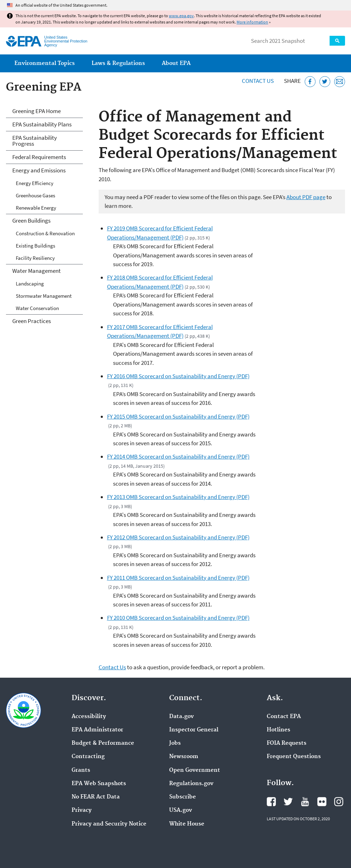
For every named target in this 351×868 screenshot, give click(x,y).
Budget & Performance (103, 743)
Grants (81, 770)
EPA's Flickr (322, 802)
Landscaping (30, 284)
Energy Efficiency (35, 183)
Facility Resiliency (35, 258)
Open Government (195, 770)
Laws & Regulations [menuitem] (118, 63)
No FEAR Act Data (96, 797)
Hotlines (279, 730)
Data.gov (181, 717)
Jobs (175, 743)
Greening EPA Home (37, 111)
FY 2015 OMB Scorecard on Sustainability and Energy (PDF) (178, 416)
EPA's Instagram (339, 802)
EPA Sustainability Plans (42, 124)
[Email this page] (340, 82)
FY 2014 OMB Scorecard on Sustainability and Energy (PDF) (178, 456)
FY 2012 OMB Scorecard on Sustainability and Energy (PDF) (178, 537)
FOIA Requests (287, 743)
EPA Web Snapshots (99, 784)
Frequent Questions (294, 757)
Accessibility (89, 717)
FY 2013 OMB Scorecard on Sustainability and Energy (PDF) (178, 497)
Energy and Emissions (39, 170)
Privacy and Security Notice (109, 824)
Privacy (82, 810)
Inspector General (194, 730)
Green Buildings (31, 221)
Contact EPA (284, 717)
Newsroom (184, 757)
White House (187, 824)
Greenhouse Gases (35, 195)
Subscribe (183, 797)
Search (337, 41)
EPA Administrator (97, 730)
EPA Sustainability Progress (35, 141)
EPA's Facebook (271, 802)
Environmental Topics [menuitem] (45, 63)
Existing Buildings (35, 246)
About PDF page (306, 197)
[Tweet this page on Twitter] (325, 82)
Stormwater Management (44, 296)
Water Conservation (37, 308)
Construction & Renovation (45, 233)
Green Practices (32, 321)
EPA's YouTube (305, 802)
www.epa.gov (181, 16)
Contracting (88, 757)
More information (252, 22)
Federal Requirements (39, 157)
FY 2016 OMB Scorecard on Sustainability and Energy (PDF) (178, 376)
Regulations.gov (191, 784)
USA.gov (181, 810)
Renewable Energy (36, 208)
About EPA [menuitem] (176, 63)
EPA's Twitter (288, 802)
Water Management (37, 271)
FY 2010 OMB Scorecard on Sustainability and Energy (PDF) (178, 618)
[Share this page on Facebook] (310, 82)
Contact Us (258, 81)
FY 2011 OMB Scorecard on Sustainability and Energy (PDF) (178, 578)
